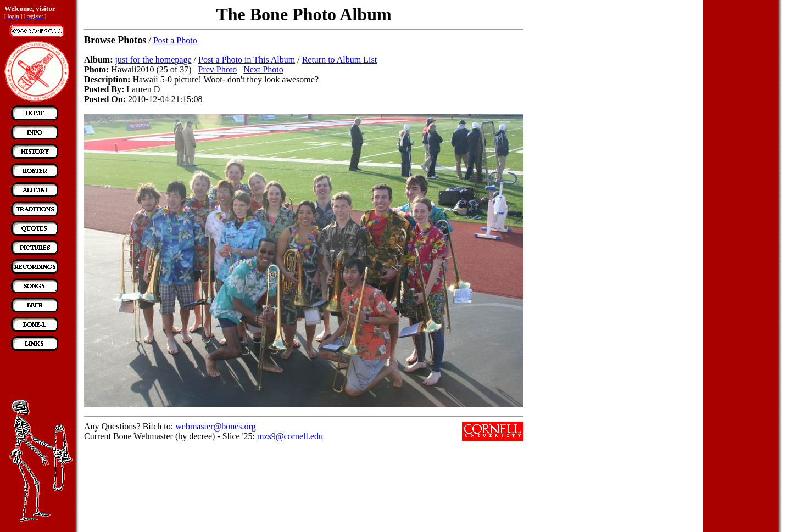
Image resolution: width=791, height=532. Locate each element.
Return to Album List (339, 60)
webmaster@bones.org (215, 426)
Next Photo (263, 69)
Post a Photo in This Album (247, 60)
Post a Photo (175, 40)
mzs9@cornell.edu (290, 436)
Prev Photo (218, 69)
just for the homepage (153, 60)
